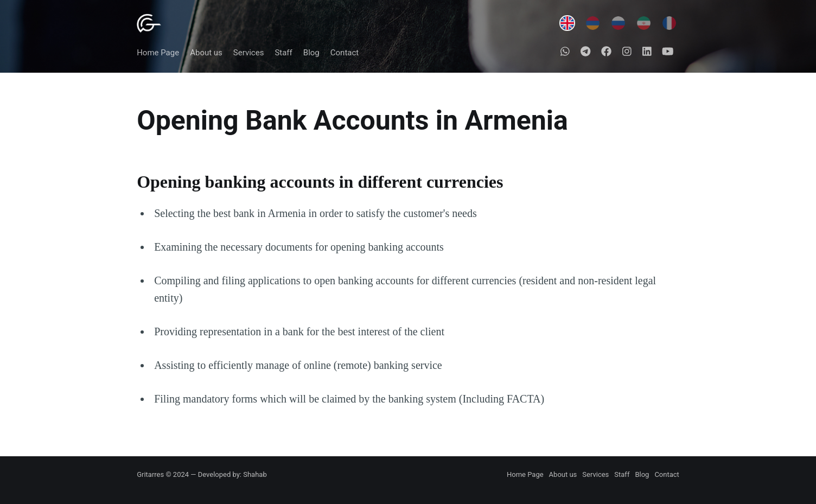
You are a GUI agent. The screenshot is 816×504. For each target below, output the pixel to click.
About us (206, 53)
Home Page (158, 53)
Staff (283, 53)
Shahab (255, 474)
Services (249, 53)
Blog (311, 53)
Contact (345, 53)
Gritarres (150, 474)
